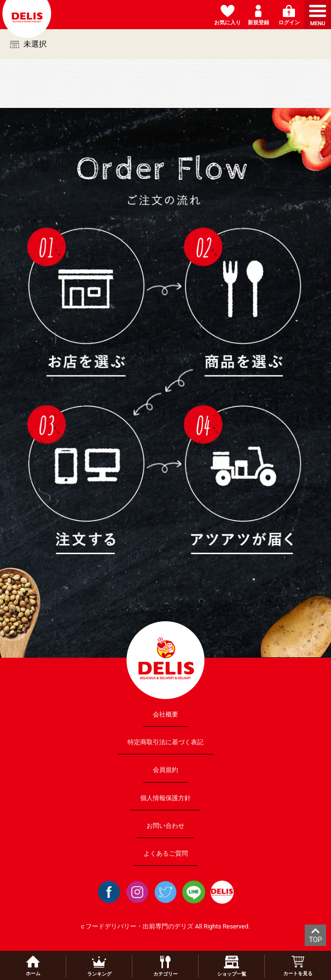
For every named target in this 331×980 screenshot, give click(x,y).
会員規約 (165, 770)
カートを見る (298, 966)
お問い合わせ (165, 825)
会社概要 (165, 714)
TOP (316, 940)
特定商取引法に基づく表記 (165, 742)
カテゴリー (165, 966)
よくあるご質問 (166, 853)
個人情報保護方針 (165, 797)
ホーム (33, 966)
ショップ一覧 (232, 966)
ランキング (99, 966)
